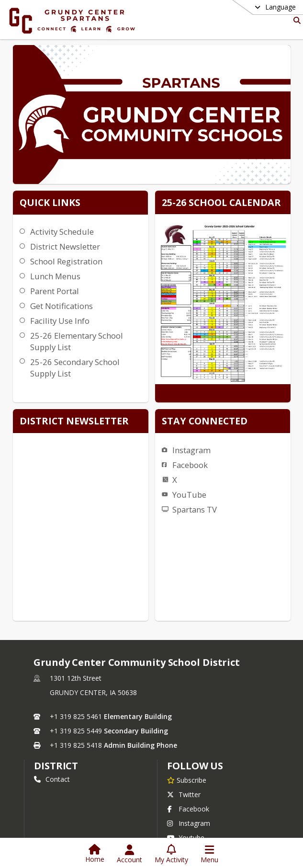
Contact (52, 751)
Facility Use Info (58, 321)
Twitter (184, 767)
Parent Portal (53, 291)
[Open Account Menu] (129, 854)
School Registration (65, 261)
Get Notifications (60, 306)
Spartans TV (224, 417)
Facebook (220, 372)
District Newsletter (64, 246)
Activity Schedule (61, 232)
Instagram (221, 358)
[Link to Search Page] (295, 20)
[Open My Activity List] (171, 854)
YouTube (219, 402)
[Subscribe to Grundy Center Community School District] (187, 752)
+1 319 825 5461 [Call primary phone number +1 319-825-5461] (76, 689)
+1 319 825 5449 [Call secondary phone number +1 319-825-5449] (76, 703)
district (56, 738)
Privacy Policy (194, 824)
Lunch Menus (54, 276)
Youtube (186, 810)
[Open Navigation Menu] (209, 854)
